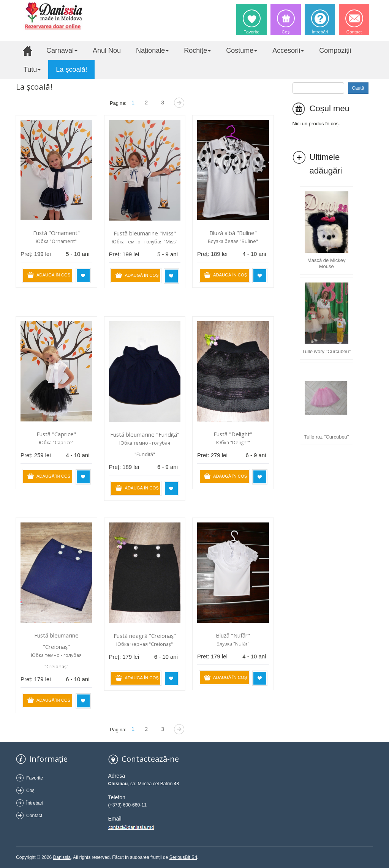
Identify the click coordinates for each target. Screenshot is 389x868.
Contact (34, 816)
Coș (30, 791)
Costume (242, 51)
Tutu (32, 69)
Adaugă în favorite (83, 276)
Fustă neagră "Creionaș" (145, 636)
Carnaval (62, 51)
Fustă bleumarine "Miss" (145, 233)
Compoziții (335, 51)
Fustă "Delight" (233, 434)
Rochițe (197, 51)
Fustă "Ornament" (56, 233)
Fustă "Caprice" (56, 434)
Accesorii (288, 51)
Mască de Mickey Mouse (326, 263)
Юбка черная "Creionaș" (145, 644)
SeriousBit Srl (183, 857)
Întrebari (35, 803)
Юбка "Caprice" (56, 443)
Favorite (35, 778)
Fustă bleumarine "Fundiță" (145, 434)
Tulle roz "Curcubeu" (327, 437)
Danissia (62, 857)
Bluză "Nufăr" (233, 635)
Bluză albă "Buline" (233, 233)
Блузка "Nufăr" (233, 644)
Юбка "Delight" (233, 443)
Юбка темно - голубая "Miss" (145, 242)
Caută (358, 88)
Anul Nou (107, 51)
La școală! (71, 69)
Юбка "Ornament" (56, 241)
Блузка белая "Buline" (233, 241)
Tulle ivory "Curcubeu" (326, 351)
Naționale (152, 51)
